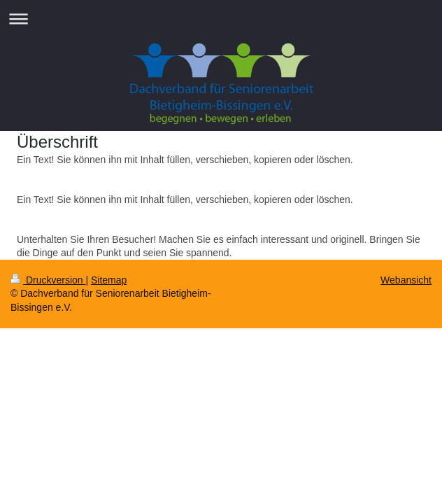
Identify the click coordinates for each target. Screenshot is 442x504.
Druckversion (48, 280)
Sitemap (109, 280)
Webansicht (406, 280)
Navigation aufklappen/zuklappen (221, 19)
